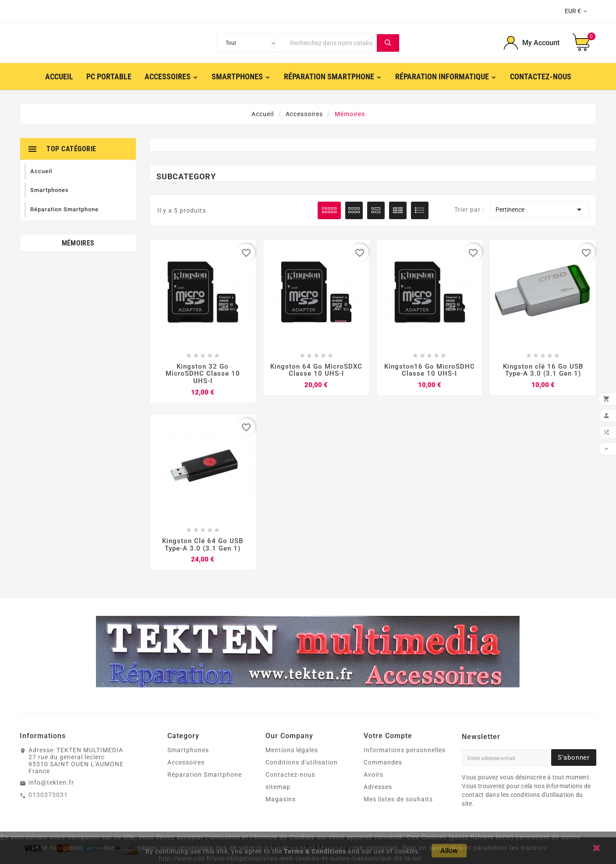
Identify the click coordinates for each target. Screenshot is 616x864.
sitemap (278, 787)
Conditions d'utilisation (302, 763)
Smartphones (188, 750)
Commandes (383, 763)
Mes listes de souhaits (398, 800)
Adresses (378, 787)
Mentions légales (292, 750)
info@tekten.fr (51, 783)
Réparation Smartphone (205, 775)
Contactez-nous (290, 775)
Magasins (281, 800)
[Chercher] (331, 43)
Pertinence (540, 210)
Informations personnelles (405, 750)
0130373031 (48, 795)
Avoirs (373, 775)
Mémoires (78, 243)
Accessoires (186, 763)
